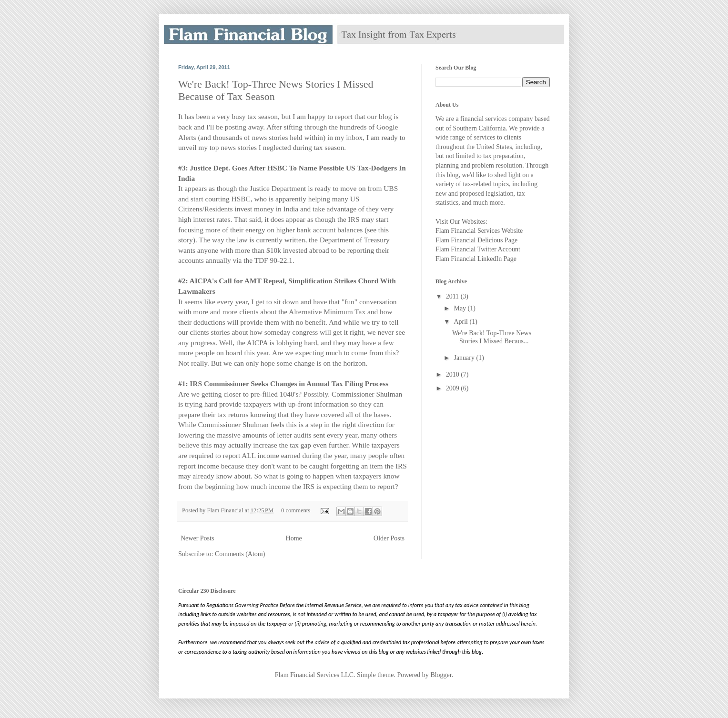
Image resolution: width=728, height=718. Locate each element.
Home (294, 538)
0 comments (296, 510)
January (465, 358)
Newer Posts (197, 538)
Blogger (441, 675)
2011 (453, 296)
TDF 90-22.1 (273, 260)
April (461, 322)
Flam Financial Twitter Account (478, 249)
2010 (454, 374)
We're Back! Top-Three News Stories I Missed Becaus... (492, 337)
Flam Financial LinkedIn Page (476, 259)
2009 (454, 388)
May (460, 308)
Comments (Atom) (240, 554)
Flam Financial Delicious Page (476, 240)
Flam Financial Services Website (479, 231)
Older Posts (389, 538)
